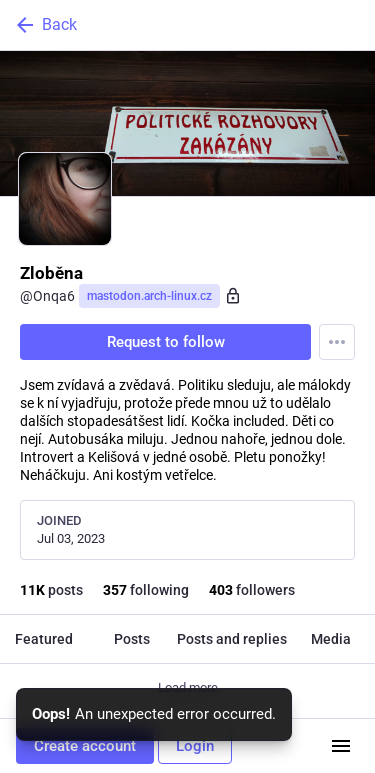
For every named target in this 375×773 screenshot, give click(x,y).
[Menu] (337, 342)
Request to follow (166, 342)
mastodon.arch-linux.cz (149, 296)
